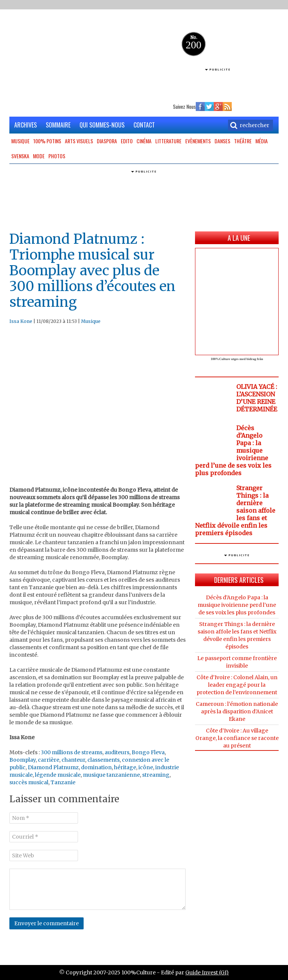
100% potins (47, 141)
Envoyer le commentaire (46, 923)
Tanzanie (63, 782)
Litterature (168, 141)
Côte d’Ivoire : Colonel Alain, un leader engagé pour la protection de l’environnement (237, 685)
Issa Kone (21, 321)
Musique (20, 141)
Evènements (198, 141)
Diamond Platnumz (53, 767)
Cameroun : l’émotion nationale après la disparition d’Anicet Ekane (237, 711)
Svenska (20, 156)
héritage (125, 767)
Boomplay (22, 760)
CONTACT (144, 125)
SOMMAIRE (58, 125)
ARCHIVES (25, 125)
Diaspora (107, 141)
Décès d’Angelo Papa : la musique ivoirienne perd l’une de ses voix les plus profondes (237, 605)
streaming (156, 775)
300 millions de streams (72, 752)
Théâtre (243, 141)
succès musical (29, 782)
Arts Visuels (79, 141)
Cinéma (144, 141)
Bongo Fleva (148, 752)
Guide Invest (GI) (207, 972)
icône (146, 767)
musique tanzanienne (111, 775)
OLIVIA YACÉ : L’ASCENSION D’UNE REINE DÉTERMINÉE (257, 398)
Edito (127, 141)
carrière (49, 760)
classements (103, 760)
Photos (57, 156)
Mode (39, 156)
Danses (222, 141)
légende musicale (58, 775)
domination (96, 767)
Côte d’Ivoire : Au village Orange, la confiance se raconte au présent (237, 738)
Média (262, 141)
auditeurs (117, 752)
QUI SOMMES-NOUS (102, 125)
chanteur (73, 760)
